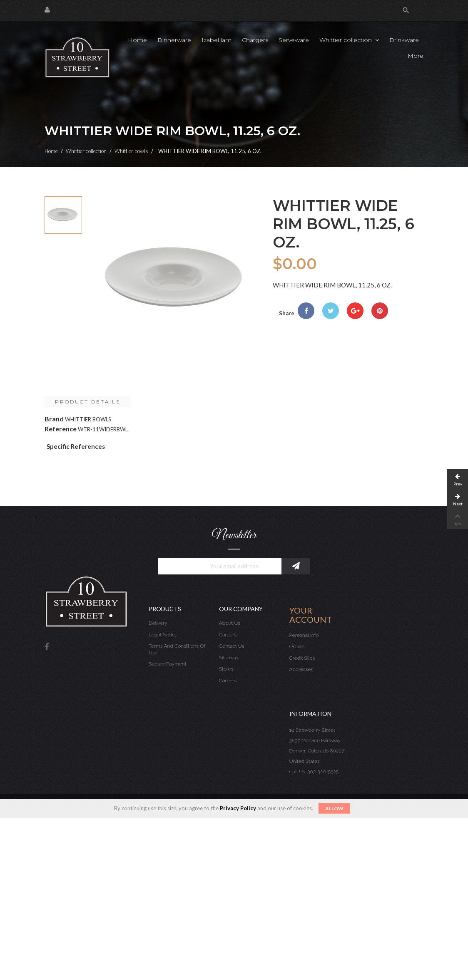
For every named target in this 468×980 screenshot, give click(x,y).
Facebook (47, 647)
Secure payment (168, 664)
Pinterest (380, 311)
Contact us (232, 646)
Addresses (301, 669)
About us (230, 623)
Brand (54, 419)
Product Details (88, 402)
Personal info (304, 635)
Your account (311, 615)
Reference (61, 429)
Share (306, 311)
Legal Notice (163, 635)
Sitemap (228, 658)
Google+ (355, 311)
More (416, 56)
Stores (226, 669)
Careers (228, 635)
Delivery (158, 623)
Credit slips (302, 658)
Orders (297, 646)
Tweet (331, 311)
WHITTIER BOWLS (88, 419)
